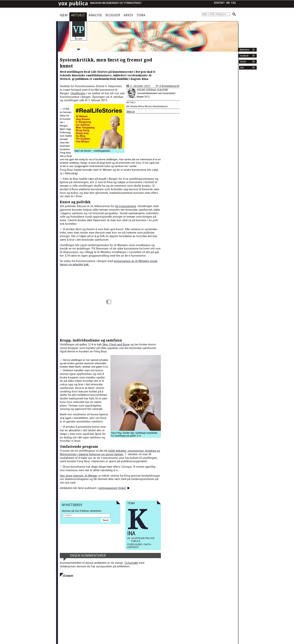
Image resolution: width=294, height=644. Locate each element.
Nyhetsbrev (244, 50)
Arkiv (128, 15)
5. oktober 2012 (140, 86)
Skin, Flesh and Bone (116, 344)
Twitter (243, 62)
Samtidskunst (161, 106)
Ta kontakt (131, 563)
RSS (242, 68)
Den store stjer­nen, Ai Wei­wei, (79, 476)
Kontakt (219, 3)
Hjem (64, 15)
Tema (141, 15)
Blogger (113, 15)
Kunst (149, 106)
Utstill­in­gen (78, 93)
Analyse (95, 15)
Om (228, 3)
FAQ (233, 3)
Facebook (244, 56)
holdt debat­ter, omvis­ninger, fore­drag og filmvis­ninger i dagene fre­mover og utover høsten (110, 452)
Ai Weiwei (133, 106)
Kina (142, 106)
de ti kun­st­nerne (126, 206)
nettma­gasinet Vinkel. (112, 488)
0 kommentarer (169, 86)
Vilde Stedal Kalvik (152, 90)
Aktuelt (78, 15)
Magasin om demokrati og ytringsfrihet (116, 3)
